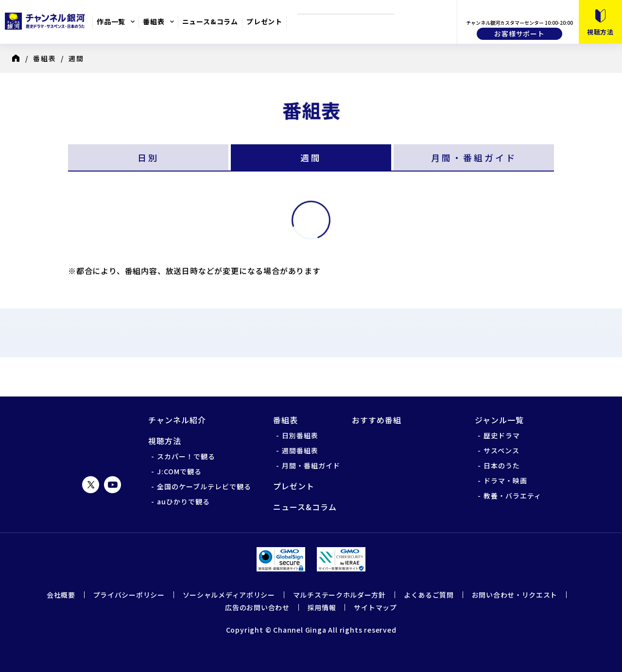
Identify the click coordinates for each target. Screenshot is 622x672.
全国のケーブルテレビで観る (204, 486)
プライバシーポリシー (129, 595)
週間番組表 (300, 450)
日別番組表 (300, 435)
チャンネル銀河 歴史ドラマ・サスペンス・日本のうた (46, 21)
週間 (311, 157)
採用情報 (322, 607)
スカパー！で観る (186, 456)
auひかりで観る (183, 501)
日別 (148, 157)
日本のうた (502, 465)
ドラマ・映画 (505, 481)
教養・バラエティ (512, 496)
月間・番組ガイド (474, 157)
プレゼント (264, 21)
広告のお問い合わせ (257, 607)
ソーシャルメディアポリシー (229, 595)
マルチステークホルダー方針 (339, 595)
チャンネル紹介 (177, 420)
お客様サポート (519, 34)
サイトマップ (375, 607)
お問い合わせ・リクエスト (515, 595)
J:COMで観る (179, 471)
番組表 (154, 21)
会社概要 (61, 595)
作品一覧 (111, 21)
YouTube (112, 485)
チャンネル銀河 (102, 437)
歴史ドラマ (502, 435)
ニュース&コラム (210, 21)
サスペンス (501, 450)
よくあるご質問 (429, 595)
